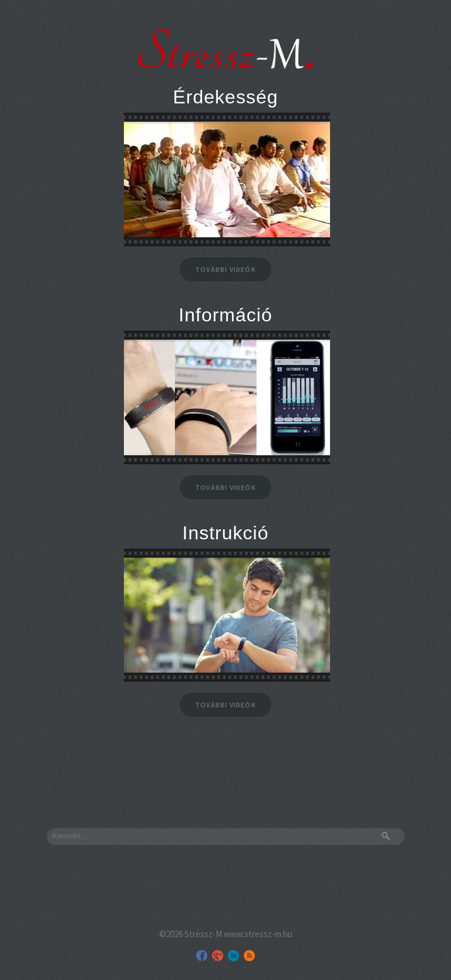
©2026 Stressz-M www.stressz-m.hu (226, 934)
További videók (225, 269)
